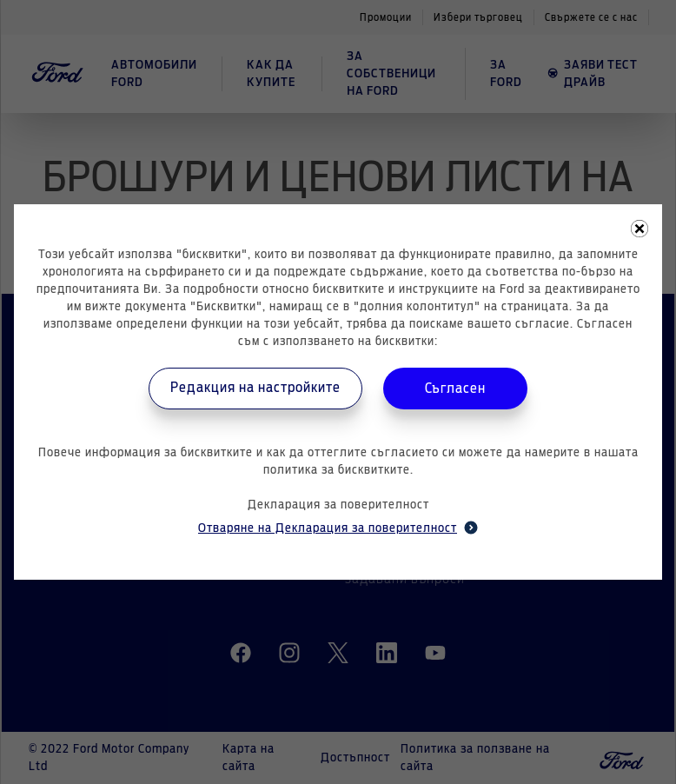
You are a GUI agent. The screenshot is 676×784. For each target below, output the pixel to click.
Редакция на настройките (255, 388)
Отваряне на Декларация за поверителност (338, 528)
